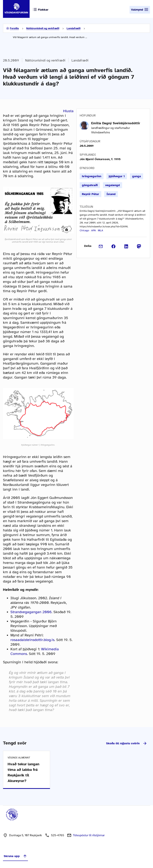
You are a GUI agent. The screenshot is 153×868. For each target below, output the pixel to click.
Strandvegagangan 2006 (31, 612)
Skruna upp (15, 856)
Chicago (84, 230)
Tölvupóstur (89, 835)
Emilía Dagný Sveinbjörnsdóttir (116, 123)
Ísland (111, 194)
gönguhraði (90, 185)
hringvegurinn (92, 176)
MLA (101, 230)
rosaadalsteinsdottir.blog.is (32, 640)
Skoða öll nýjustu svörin (127, 743)
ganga (137, 176)
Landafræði (74, 28)
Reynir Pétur (90, 194)
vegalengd (113, 185)
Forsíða (14, 28)
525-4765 (58, 835)
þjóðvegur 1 (117, 176)
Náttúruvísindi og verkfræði (43, 28)
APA (94, 230)
